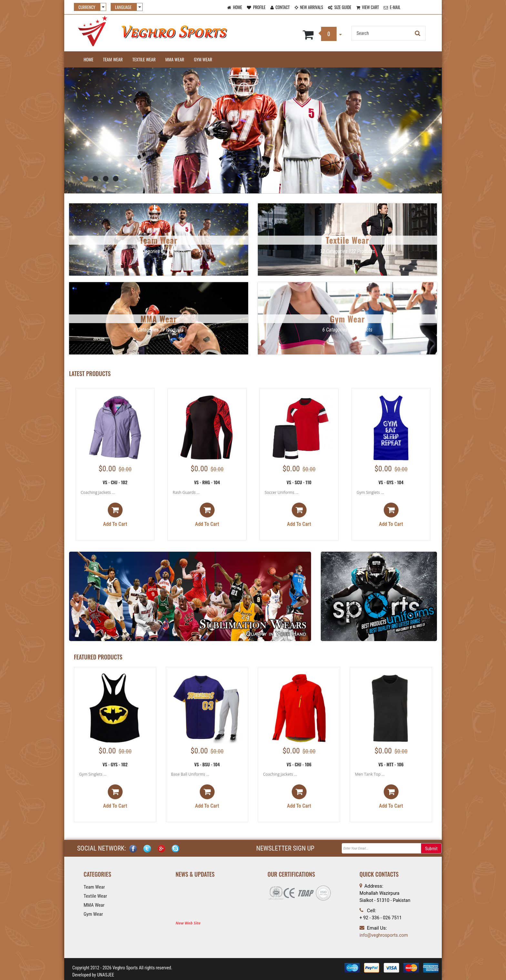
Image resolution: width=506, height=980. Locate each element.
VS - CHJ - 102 (115, 482)
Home (88, 59)
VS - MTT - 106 (391, 764)
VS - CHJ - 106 (299, 764)
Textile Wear (144, 59)
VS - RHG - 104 (207, 482)
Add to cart (115, 515)
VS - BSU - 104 (207, 764)
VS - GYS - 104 (391, 482)
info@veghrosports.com (384, 935)
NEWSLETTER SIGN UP (285, 848)
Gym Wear (203, 59)
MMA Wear (175, 59)
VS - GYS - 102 (115, 764)
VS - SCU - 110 (299, 482)
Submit (431, 849)
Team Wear (113, 59)
